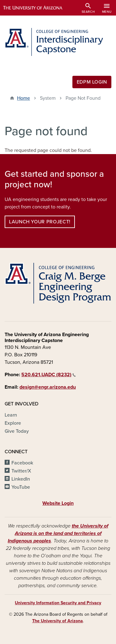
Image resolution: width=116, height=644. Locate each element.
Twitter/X (21, 471)
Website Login (58, 503)
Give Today (17, 431)
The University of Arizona (58, 621)
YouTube (21, 487)
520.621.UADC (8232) (49, 375)
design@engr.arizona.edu (48, 387)
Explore (13, 423)
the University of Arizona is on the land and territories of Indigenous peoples (58, 533)
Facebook (22, 463)
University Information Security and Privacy (58, 603)
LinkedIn (21, 479)
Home (24, 98)
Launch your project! (40, 222)
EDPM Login (92, 82)
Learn (11, 415)
